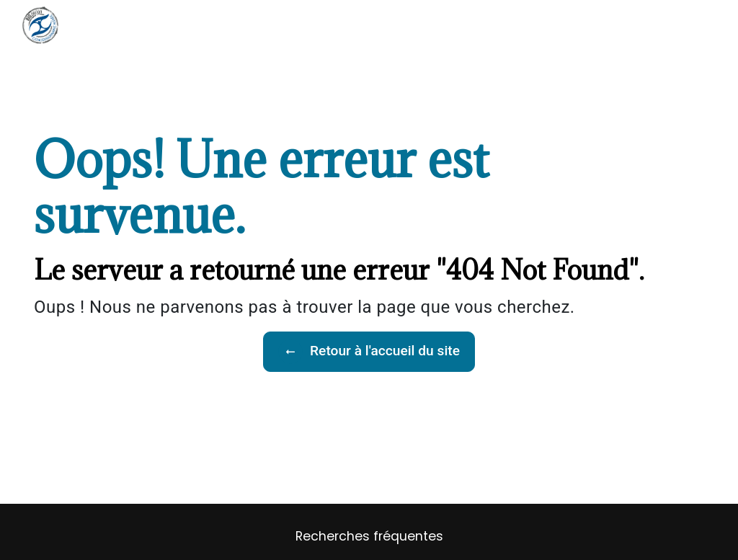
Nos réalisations (437, 25)
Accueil (284, 25)
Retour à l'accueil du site (369, 352)
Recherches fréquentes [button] (369, 536)
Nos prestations (351, 25)
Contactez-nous (603, 25)
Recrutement (519, 25)
